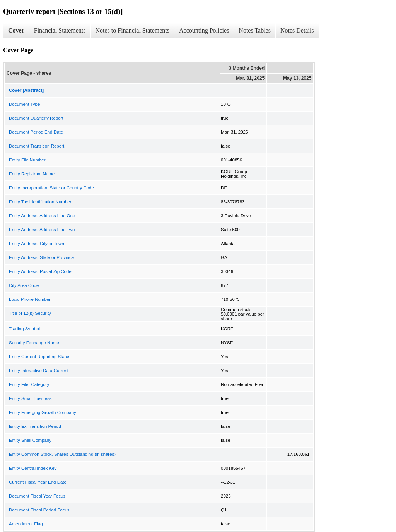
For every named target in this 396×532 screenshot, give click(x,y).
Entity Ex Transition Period (35, 426)
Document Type (24, 104)
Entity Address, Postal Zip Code (40, 271)
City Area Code (24, 285)
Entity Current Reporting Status (40, 357)
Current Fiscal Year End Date (38, 482)
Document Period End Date (36, 132)
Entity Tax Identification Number (40, 202)
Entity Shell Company (30, 440)
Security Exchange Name (34, 343)
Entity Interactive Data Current (39, 371)
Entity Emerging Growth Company (43, 412)
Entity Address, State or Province (41, 257)
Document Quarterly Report (36, 118)
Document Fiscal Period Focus (39, 510)
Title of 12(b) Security (30, 313)
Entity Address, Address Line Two (42, 230)
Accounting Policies (204, 30)
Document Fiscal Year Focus (37, 496)
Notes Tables (255, 30)
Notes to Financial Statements (133, 30)
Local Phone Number (30, 299)
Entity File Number (27, 160)
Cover (16, 30)
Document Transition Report (37, 146)
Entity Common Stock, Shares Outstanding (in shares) (62, 454)
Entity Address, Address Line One (42, 216)
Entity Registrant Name (32, 174)
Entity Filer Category (29, 384)
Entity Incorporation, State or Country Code (51, 188)
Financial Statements (60, 30)
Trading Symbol (24, 329)
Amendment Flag (26, 524)
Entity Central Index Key (33, 468)
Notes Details (297, 30)
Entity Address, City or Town (37, 244)
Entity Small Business (30, 398)
